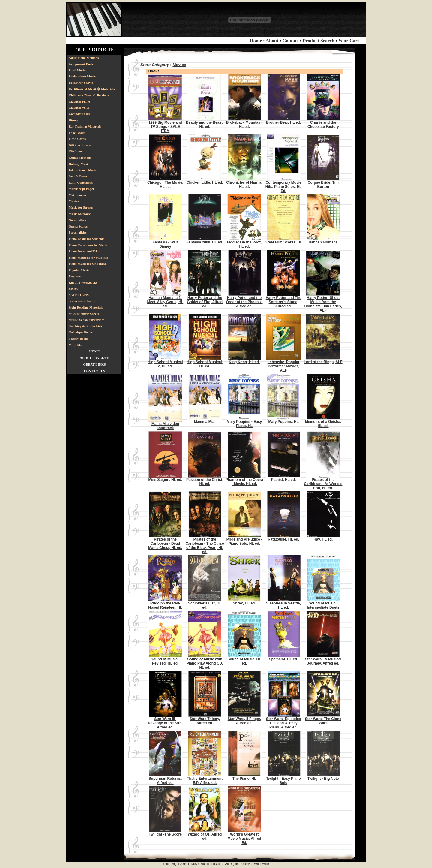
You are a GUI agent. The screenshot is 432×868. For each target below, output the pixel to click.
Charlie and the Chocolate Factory (323, 125)
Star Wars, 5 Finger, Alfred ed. (244, 721)
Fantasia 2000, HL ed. (205, 242)
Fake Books (77, 133)
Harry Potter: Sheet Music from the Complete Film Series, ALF (323, 304)
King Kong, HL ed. (244, 362)
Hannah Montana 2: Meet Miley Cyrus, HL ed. (165, 302)
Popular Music (79, 270)
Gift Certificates (80, 145)
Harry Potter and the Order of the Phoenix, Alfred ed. (244, 302)
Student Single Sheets (84, 314)
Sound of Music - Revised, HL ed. (165, 661)
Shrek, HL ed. (244, 603)
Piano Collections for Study (88, 245)
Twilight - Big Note (323, 779)
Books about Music (82, 76)
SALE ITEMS (79, 295)
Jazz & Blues (78, 176)
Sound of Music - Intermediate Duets (323, 605)
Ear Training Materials (85, 126)
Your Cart (349, 41)
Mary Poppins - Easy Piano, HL (244, 424)
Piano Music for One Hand (88, 264)
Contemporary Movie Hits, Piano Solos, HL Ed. (284, 187)
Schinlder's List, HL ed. (205, 605)
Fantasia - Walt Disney (165, 244)
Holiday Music (79, 164)
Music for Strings (81, 207)
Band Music (77, 70)
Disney (73, 120)
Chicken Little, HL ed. (205, 182)
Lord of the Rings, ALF (323, 362)
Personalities (78, 232)
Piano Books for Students (87, 239)
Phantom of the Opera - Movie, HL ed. (244, 482)
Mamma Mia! (205, 422)
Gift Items (76, 151)
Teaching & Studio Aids (85, 326)
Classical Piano (79, 101)
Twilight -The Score (165, 834)
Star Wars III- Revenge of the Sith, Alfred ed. (165, 723)
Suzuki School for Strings (87, 320)
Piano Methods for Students (88, 258)
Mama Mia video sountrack (165, 426)
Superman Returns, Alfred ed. (165, 781)
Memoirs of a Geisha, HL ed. (323, 424)
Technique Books (81, 332)
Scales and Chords (82, 301)
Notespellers (77, 220)
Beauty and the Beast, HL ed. (205, 125)
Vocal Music (77, 345)
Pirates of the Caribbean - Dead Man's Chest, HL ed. (165, 544)
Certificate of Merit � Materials (92, 89)
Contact (291, 41)
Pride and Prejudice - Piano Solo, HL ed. (244, 541)
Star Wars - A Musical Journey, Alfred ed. (323, 661)
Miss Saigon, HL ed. (165, 480)
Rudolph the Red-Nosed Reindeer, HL (165, 605)
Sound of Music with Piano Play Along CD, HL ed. (205, 663)
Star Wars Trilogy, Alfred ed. (205, 721)
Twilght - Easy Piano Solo (283, 781)
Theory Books (79, 339)
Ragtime (75, 276)
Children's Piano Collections (89, 95)
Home (256, 41)
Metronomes (78, 195)
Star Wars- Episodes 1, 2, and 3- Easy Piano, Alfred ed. (283, 723)
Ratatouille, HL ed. (283, 539)
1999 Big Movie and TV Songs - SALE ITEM (165, 127)
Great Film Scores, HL (283, 242)
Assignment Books (82, 64)
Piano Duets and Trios (84, 251)
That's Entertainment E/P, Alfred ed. (205, 781)
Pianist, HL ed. (283, 480)
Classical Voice (79, 107)
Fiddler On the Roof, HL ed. (244, 244)
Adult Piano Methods (84, 58)
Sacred (73, 288)
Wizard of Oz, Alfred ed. (205, 836)
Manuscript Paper (82, 189)
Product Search (319, 41)
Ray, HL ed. (323, 539)
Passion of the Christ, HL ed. (205, 482)
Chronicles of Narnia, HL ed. (244, 185)
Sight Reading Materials (86, 307)
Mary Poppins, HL (283, 422)
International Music (83, 170)
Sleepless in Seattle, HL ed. (283, 605)
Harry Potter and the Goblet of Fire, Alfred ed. (205, 302)
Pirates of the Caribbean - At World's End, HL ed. (323, 484)
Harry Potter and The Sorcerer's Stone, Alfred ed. (284, 302)
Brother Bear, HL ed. (283, 122)
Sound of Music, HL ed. (244, 661)
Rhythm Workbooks (83, 282)
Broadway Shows (81, 83)
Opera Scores (78, 226)
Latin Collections (81, 182)
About (272, 41)
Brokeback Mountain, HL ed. (244, 125)
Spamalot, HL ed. (283, 659)
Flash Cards (77, 139)
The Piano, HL (244, 779)
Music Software (80, 214)
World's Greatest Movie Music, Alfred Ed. (244, 839)
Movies (74, 201)
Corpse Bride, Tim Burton (323, 185)
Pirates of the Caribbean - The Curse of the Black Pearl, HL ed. (205, 546)
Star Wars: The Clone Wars (323, 721)
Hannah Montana (323, 242)
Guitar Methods (80, 158)
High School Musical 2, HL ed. (165, 364)
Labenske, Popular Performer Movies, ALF (284, 366)
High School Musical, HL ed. (205, 364)
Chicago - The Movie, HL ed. (165, 185)
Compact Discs (79, 114)
